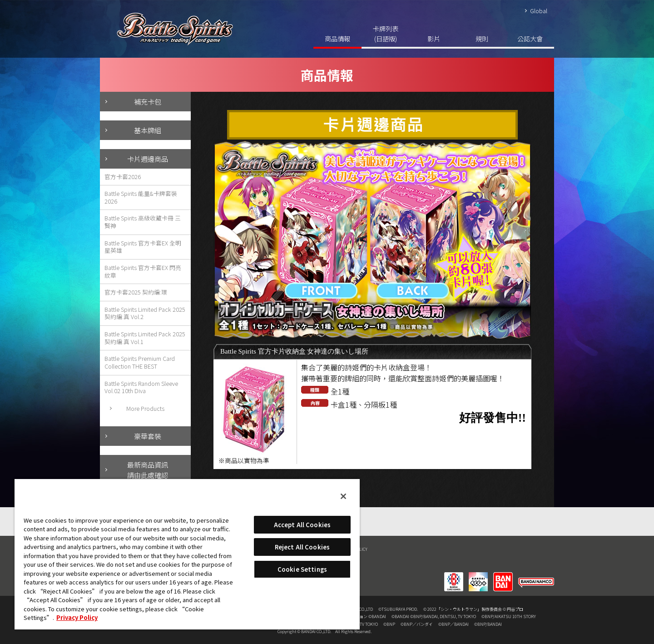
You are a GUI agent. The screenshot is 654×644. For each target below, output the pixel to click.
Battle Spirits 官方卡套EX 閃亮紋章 (143, 271)
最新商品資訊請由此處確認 (148, 470)
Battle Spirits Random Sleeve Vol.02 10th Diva (141, 387)
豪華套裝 (148, 436)
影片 (434, 38)
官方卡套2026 (123, 177)
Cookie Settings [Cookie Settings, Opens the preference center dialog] (302, 569)
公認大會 (530, 38)
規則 (482, 38)
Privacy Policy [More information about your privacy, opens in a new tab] (77, 617)
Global (539, 11)
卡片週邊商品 (148, 159)
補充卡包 (148, 101)
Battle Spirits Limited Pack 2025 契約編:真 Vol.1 (145, 338)
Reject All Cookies (302, 547)
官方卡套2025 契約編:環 (136, 292)
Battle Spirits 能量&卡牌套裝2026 (141, 197)
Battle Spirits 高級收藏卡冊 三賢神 (143, 222)
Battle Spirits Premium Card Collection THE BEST (140, 362)
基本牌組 (148, 130)
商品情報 (337, 38)
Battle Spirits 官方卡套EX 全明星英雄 (143, 247)
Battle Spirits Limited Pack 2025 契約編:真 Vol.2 (145, 313)
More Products (145, 408)
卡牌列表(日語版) (386, 33)
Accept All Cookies (302, 525)
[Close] (343, 496)
